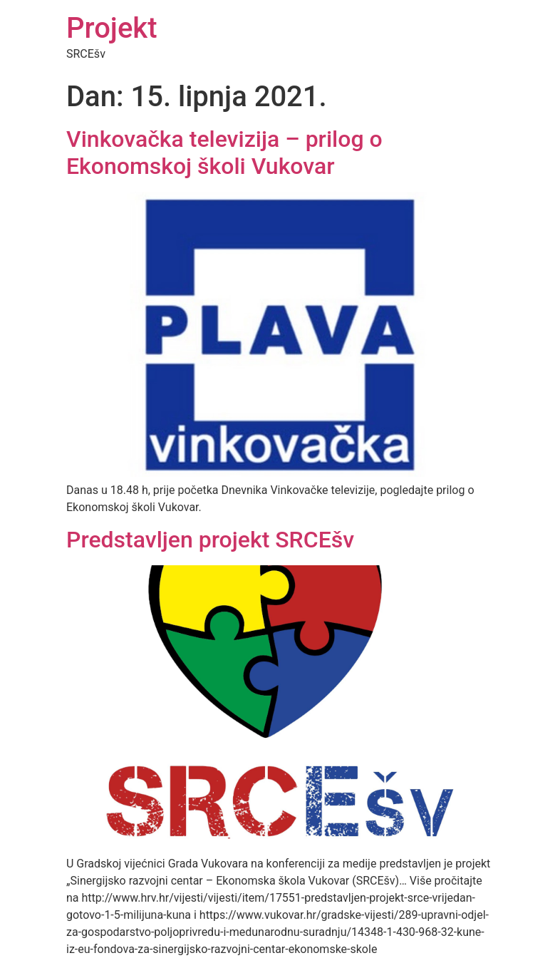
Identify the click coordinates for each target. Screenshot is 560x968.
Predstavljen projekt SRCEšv (210, 540)
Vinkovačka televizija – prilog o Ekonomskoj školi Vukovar (224, 153)
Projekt (112, 28)
